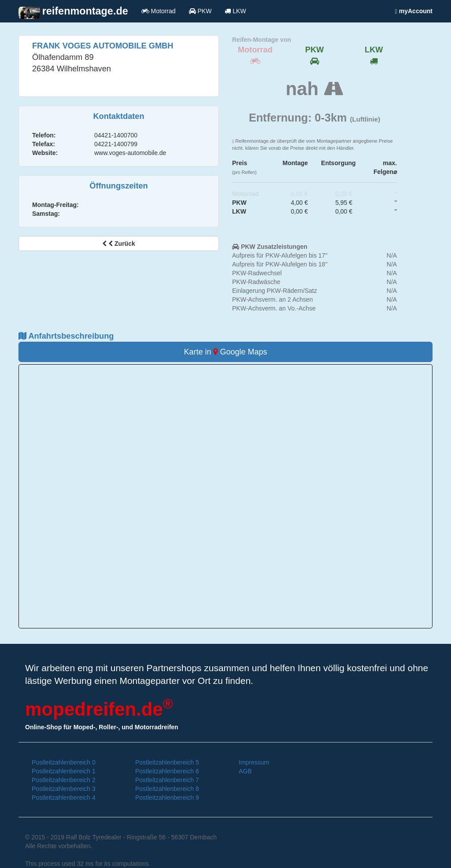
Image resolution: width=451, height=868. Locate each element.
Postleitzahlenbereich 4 (64, 798)
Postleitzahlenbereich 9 (167, 798)
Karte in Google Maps (225, 352)
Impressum (254, 762)
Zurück (118, 244)
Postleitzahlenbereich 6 (167, 771)
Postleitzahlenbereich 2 (64, 780)
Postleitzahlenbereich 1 (64, 771)
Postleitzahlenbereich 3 (64, 789)
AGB (245, 771)
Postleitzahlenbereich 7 (167, 780)
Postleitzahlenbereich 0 (64, 762)
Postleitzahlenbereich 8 (167, 789)
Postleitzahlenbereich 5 (167, 762)
